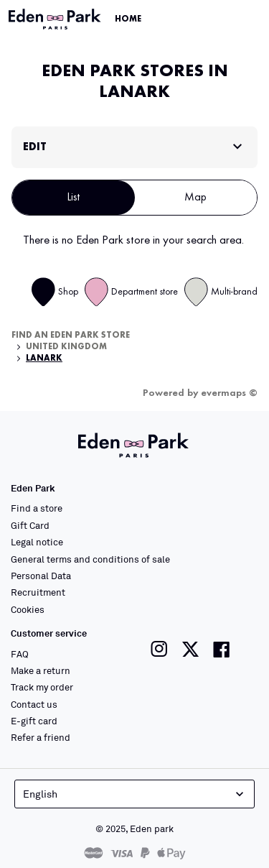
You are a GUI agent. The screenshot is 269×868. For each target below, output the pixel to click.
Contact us (34, 704)
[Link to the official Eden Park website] (56, 19)
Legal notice (37, 542)
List (74, 198)
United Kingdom (66, 347)
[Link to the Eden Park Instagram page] (159, 649)
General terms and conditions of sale (90, 559)
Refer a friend (41, 737)
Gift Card (30, 525)
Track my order (42, 687)
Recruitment (38, 592)
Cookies (28, 609)
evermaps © (229, 393)
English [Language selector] (135, 794)
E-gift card (34, 721)
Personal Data (41, 576)
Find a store (37, 508)
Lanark (44, 359)
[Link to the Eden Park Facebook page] (222, 649)
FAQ (20, 654)
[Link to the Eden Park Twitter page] (190, 649)
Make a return (41, 670)
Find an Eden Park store (71, 336)
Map (195, 198)
